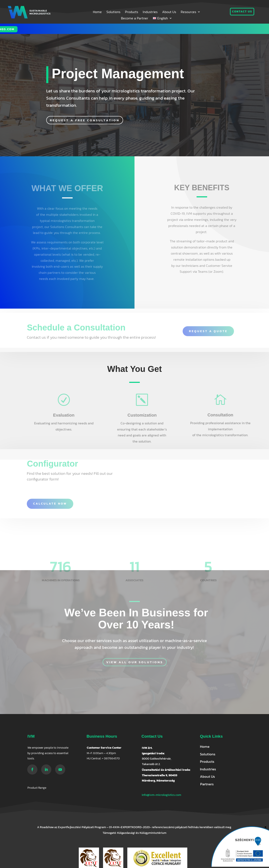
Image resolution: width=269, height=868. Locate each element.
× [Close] (266, 826)
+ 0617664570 (111, 758)
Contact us (242, 11)
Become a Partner (135, 19)
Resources (188, 12)
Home (97, 12)
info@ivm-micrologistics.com (161, 795)
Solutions (113, 12)
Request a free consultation (85, 120)
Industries (150, 12)
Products (132, 12)
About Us (169, 12)
